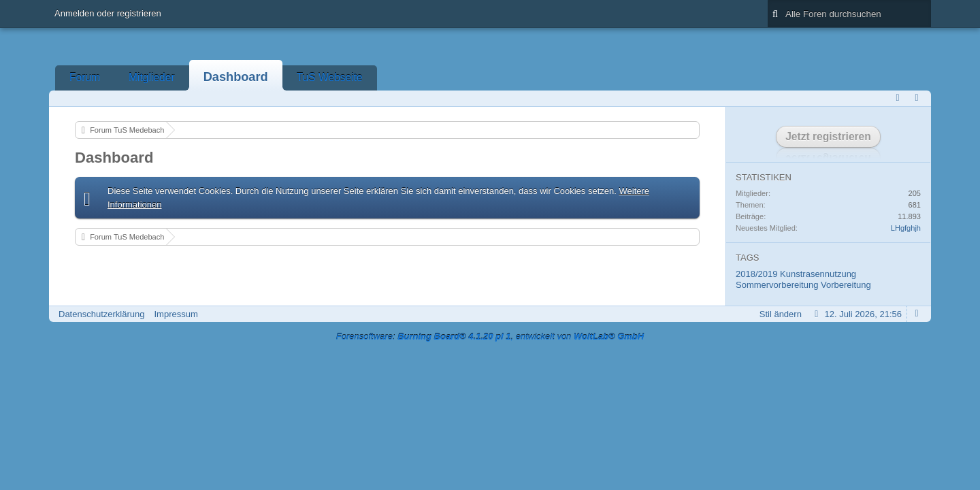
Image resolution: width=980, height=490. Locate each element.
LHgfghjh (906, 228)
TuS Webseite (330, 77)
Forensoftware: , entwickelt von (490, 337)
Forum (85, 77)
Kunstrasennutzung (818, 274)
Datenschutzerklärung (101, 314)
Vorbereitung (846, 285)
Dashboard (236, 77)
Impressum (176, 314)
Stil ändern (781, 314)
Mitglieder (152, 77)
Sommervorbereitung (777, 285)
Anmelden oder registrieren (108, 13)
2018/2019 (756, 274)
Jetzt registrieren (828, 136)
